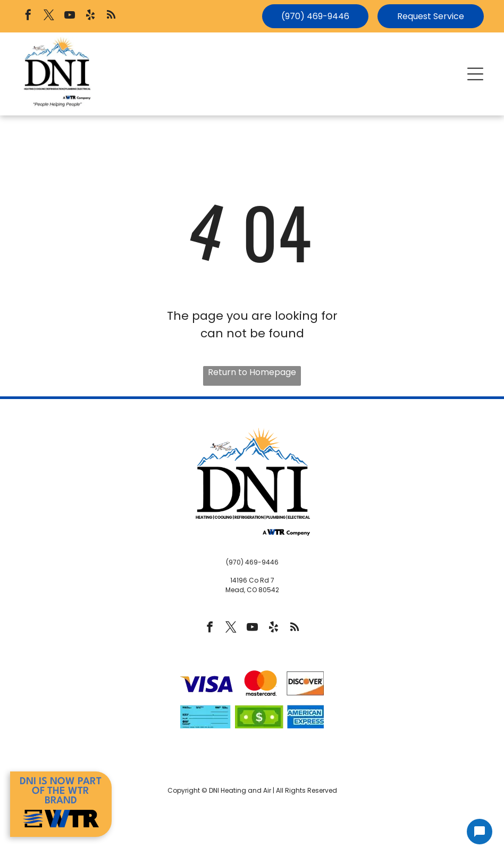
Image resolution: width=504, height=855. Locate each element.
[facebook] (28, 16)
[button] (475, 74)
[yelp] (90, 16)
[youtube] (70, 16)
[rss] (111, 16)
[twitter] (49, 16)
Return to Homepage (252, 372)
